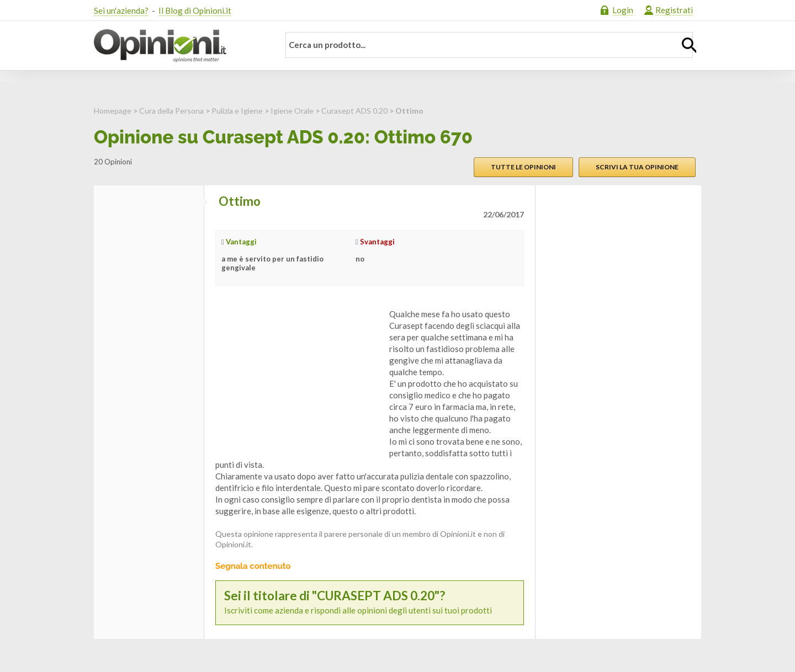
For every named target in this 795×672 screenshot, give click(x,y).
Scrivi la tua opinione (637, 167)
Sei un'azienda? (121, 10)
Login (623, 10)
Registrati (674, 10)
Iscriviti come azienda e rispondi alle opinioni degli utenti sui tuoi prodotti (370, 602)
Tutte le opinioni (523, 167)
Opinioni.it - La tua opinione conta (179, 46)
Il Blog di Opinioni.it (195, 10)
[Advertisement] (298, 377)
